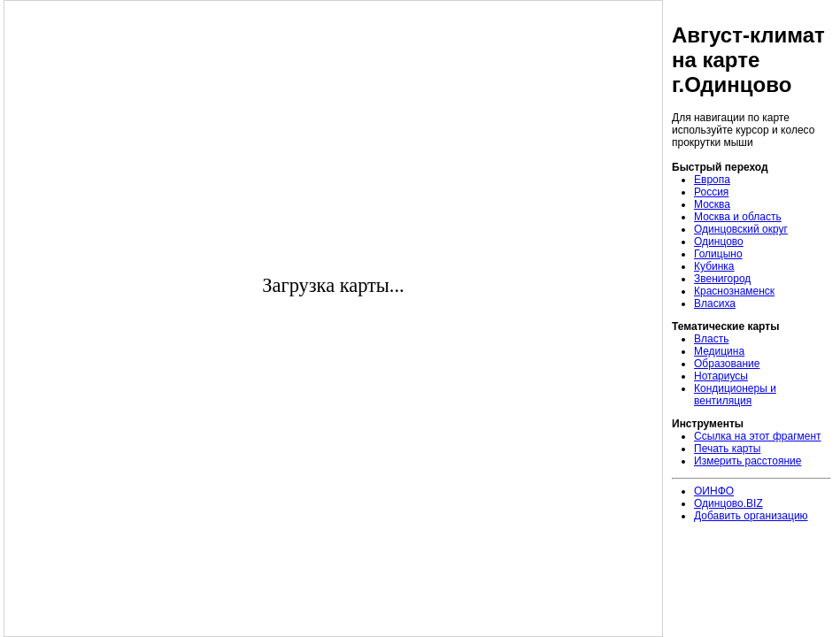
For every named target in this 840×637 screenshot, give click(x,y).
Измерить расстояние (748, 461)
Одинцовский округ (741, 229)
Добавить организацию (751, 516)
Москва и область (738, 217)
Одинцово (719, 242)
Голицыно (718, 254)
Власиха (715, 303)
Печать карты (727, 449)
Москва (712, 204)
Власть (711, 339)
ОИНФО (714, 491)
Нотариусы (721, 376)
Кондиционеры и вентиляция (735, 395)
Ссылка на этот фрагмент (758, 436)
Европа (712, 180)
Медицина (719, 351)
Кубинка (714, 266)
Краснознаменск (734, 291)
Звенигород (722, 279)
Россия (711, 192)
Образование (727, 364)
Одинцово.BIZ (728, 503)
